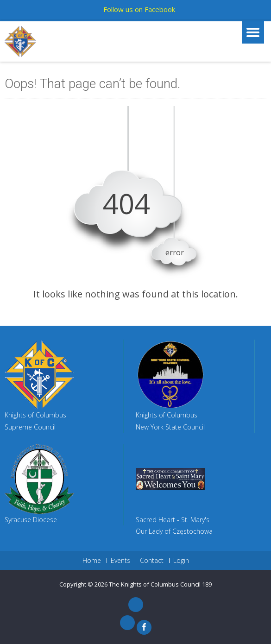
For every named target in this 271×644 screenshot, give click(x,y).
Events (120, 561)
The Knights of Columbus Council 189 (160, 584)
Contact (152, 561)
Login (181, 561)
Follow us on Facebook (139, 9)
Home (92, 561)
